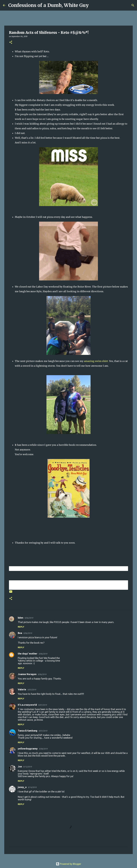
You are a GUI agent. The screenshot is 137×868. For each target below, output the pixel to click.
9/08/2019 (43, 749)
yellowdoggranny (28, 749)
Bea (20, 633)
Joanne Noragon (27, 674)
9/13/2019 (27, 767)
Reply (21, 627)
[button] (11, 42)
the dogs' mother (28, 654)
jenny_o (22, 787)
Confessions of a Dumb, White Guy (48, 5)
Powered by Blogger (68, 864)
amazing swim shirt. (96, 361)
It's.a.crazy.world (27, 705)
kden (21, 618)
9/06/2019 (29, 618)
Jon (20, 767)
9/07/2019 (32, 690)
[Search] (93, 5)
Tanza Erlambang (28, 731)
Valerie (22, 689)
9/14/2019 (32, 787)
